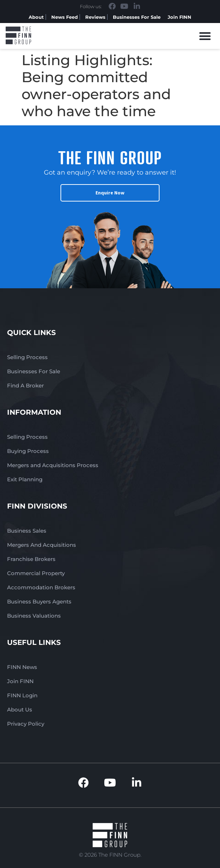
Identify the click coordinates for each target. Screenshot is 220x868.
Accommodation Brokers (41, 587)
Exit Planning (25, 479)
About (36, 17)
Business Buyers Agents (39, 602)
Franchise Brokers (31, 559)
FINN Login (22, 695)
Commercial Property (36, 573)
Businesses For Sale (137, 17)
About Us (20, 710)
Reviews (95, 17)
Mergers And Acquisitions (42, 545)
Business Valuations (34, 616)
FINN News (22, 667)
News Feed (65, 17)
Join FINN (180, 17)
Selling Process (27, 357)
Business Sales (27, 531)
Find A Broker (25, 385)
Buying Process (28, 451)
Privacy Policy (26, 724)
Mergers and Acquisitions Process (53, 465)
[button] (205, 36)
